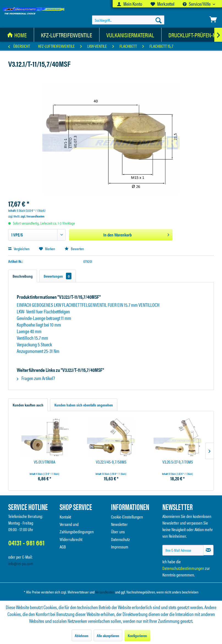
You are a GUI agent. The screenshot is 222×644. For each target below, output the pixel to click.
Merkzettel (163, 4)
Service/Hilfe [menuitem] (197, 4)
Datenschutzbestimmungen (183, 568)
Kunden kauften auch (28, 405)
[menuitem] (130, 4)
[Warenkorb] (213, 19)
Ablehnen (82, 635)
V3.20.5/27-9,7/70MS (178, 462)
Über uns (118, 532)
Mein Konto (130, 4)
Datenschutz (120, 539)
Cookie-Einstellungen (127, 517)
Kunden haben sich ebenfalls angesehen (84, 405)
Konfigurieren (137, 635)
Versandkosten (105, 592)
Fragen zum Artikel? (36, 378)
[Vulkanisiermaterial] (130, 35)
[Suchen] (159, 20)
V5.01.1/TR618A (45, 462)
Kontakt (65, 517)
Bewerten (74, 249)
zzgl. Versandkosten (33, 216)
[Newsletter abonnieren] (208, 550)
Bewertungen (58, 276)
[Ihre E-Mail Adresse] (183, 550)
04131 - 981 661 (26, 543)
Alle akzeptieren (108, 635)
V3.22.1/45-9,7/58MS (111, 462)
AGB (63, 547)
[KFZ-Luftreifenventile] (67, 35)
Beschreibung (23, 276)
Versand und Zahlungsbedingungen (77, 528)
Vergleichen (19, 249)
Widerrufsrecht (71, 539)
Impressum (120, 547)
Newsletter (119, 524)
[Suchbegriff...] (128, 20)
